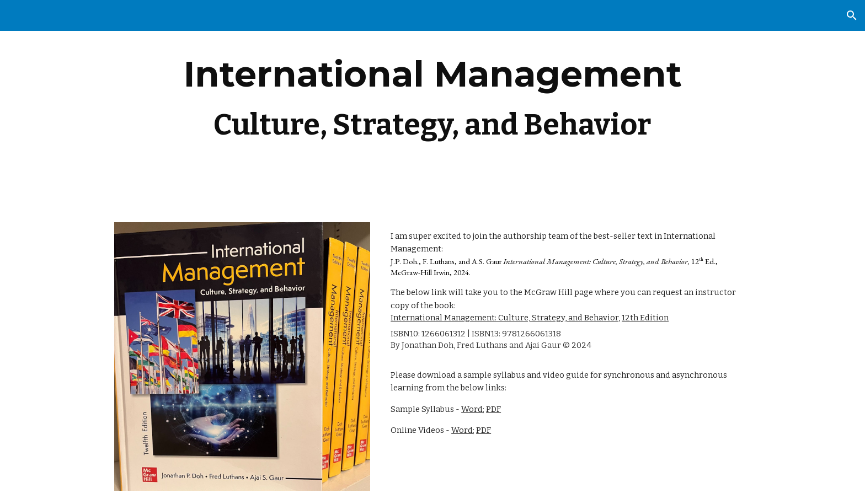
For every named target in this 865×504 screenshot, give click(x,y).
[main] (432, 104)
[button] (852, 15)
